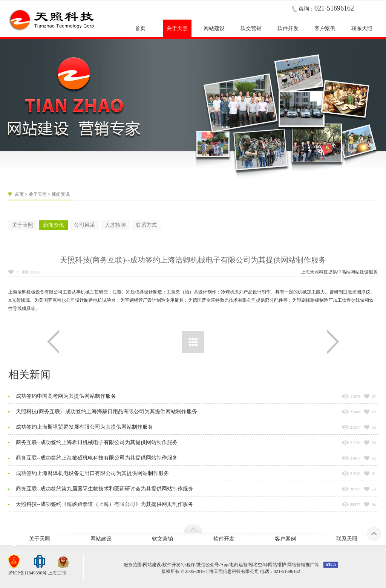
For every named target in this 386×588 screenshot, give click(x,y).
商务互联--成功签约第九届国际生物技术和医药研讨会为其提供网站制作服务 (105, 489)
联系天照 (347, 539)
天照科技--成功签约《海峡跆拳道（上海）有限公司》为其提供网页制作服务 (105, 504)
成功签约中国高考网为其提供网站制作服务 (66, 396)
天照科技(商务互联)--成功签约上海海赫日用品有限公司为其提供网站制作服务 (106, 412)
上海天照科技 (314, 272)
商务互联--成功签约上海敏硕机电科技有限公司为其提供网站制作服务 (97, 458)
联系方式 (146, 225)
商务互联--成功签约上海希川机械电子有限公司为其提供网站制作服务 (97, 442)
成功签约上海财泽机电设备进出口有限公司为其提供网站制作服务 (92, 473)
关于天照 (38, 194)
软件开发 (224, 539)
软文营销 (162, 539)
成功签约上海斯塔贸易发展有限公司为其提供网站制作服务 (84, 427)
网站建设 (360, 272)
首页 (19, 194)
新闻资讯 (54, 225)
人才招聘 (115, 225)
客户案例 (285, 539)
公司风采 (84, 225)
